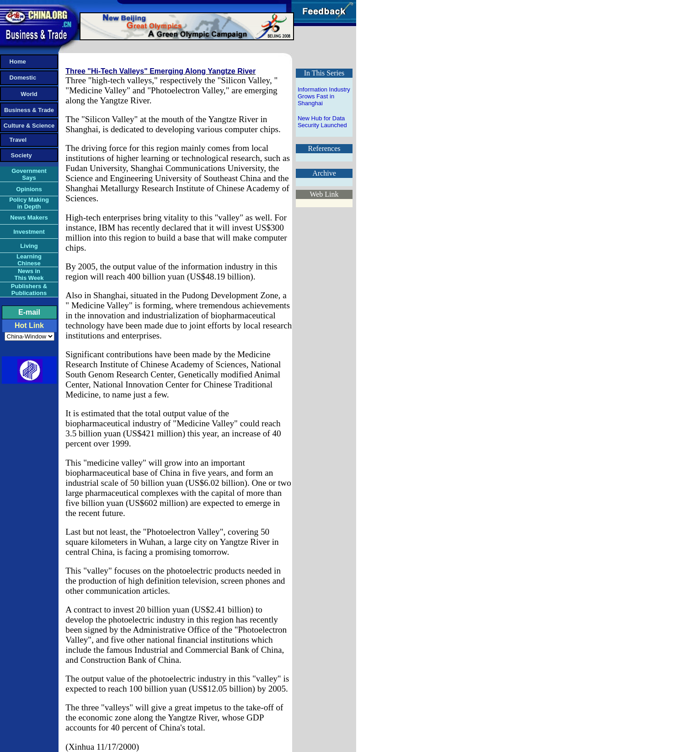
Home (14, 62)
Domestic (19, 78)
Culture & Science (29, 126)
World (29, 94)
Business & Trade (29, 110)
